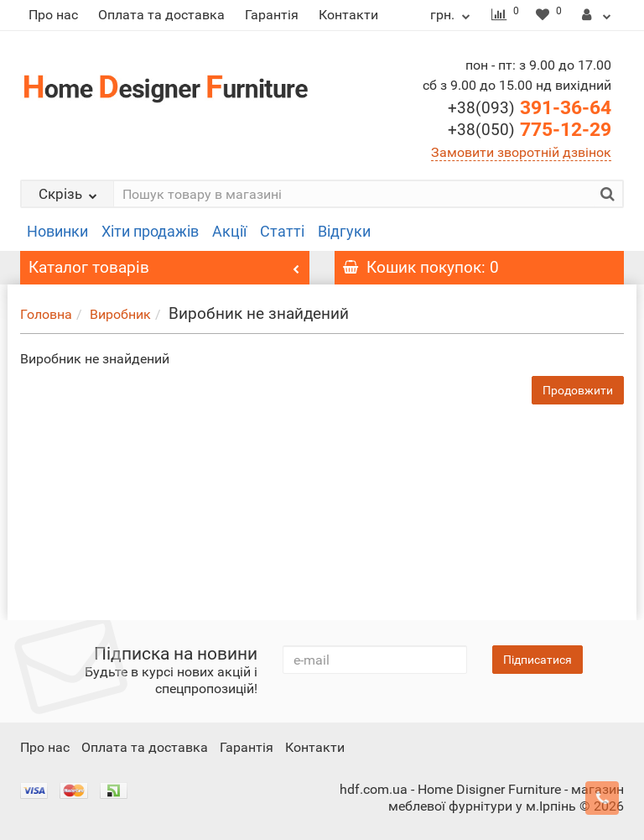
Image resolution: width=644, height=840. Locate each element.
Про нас (53, 15)
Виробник (120, 314)
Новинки (57, 232)
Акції (229, 232)
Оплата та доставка (161, 15)
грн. (452, 15)
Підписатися (538, 660)
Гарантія (272, 15)
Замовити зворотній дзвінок (521, 152)
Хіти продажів (150, 232)
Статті (282, 232)
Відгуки (344, 232)
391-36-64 (530, 108)
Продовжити (578, 390)
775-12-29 (530, 130)
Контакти (348, 15)
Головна (46, 314)
